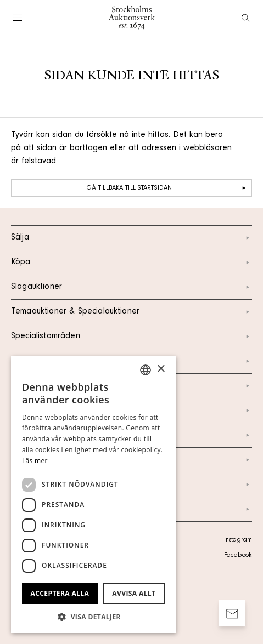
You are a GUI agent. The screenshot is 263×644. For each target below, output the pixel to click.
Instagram (238, 540)
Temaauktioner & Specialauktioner (131, 312)
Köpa (131, 263)
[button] (93, 617)
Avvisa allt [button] (134, 593)
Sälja (131, 238)
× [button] (161, 369)
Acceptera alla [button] (60, 593)
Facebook (238, 556)
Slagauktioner (131, 287)
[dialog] (93, 495)
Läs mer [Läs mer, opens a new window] (35, 461)
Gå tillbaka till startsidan (167, 188)
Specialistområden (131, 337)
